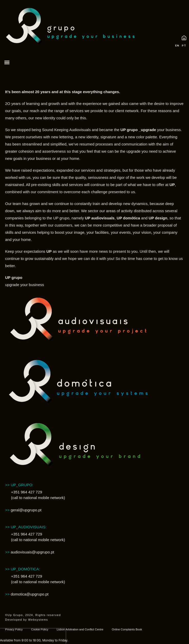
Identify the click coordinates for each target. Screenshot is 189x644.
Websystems (38, 620)
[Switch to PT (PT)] (183, 45)
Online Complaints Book (127, 629)
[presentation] (33, 636)
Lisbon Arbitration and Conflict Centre (80, 629)
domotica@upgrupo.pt (30, 594)
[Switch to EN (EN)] (176, 45)
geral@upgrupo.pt (23, 510)
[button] (7, 62)
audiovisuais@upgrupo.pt (30, 552)
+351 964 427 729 (27, 492)
